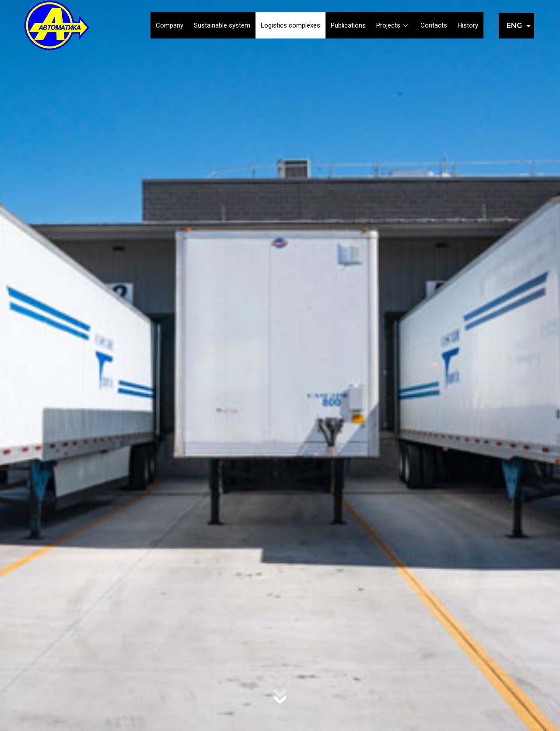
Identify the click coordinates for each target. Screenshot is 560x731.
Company (170, 25)
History (468, 25)
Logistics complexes (290, 25)
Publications (348, 25)
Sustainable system (222, 25)
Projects (393, 25)
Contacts (434, 25)
